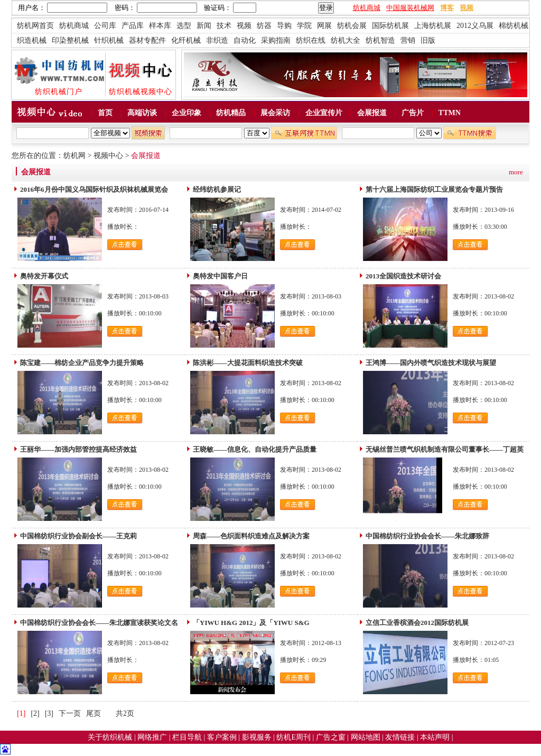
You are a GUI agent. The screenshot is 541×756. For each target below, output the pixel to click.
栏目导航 (188, 737)
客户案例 (223, 737)
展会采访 (275, 113)
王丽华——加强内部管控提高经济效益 (78, 449)
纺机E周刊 (294, 737)
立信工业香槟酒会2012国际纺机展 (417, 623)
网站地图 (367, 737)
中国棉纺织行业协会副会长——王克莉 (78, 536)
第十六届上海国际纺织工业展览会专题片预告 (434, 189)
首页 (105, 113)
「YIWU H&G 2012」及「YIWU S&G (251, 623)
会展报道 (372, 113)
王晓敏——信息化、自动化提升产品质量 (255, 449)
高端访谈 (142, 113)
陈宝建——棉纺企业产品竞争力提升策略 (82, 363)
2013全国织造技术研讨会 (403, 276)
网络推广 (153, 737)
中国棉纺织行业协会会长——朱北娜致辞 (427, 536)
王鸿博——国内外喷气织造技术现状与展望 (431, 363)
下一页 (70, 713)
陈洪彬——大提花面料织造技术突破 (248, 363)
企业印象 (186, 113)
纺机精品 (231, 113)
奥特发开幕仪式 (44, 276)
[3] (49, 713)
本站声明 (436, 737)
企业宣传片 (324, 113)
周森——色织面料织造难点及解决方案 (251, 536)
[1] (21, 713)
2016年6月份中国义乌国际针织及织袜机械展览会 (94, 189)
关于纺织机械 (110, 737)
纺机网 (74, 156)
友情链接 (401, 737)
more (516, 172)
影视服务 (257, 737)
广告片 (413, 113)
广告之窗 (332, 737)
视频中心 (108, 156)
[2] (35, 713)
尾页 (94, 713)
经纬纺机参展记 (217, 189)
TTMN (450, 113)
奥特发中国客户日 (220, 276)
